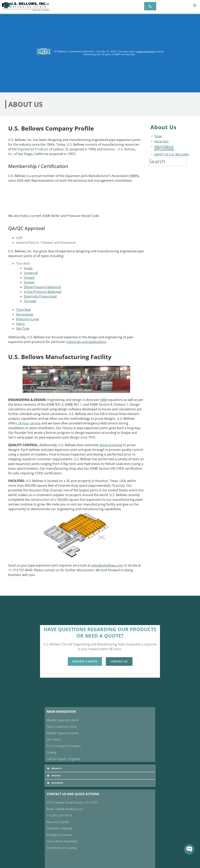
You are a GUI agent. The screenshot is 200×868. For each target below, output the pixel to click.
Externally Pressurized (40, 296)
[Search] (191, 162)
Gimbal (29, 282)
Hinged (29, 278)
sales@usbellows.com (107, 565)
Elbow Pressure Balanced (42, 287)
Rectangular (25, 314)
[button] (195, 5)
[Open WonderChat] (189, 849)
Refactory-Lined (28, 319)
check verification (146, 51)
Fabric (21, 324)
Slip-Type (23, 328)
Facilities (162, 142)
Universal (31, 273)
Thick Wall (23, 310)
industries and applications (86, 342)
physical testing (111, 445)
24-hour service (29, 423)
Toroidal (30, 301)
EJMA (104, 400)
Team (158, 136)
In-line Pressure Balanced (42, 292)
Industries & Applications (164, 148)
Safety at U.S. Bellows (172, 154)
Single (28, 268)
